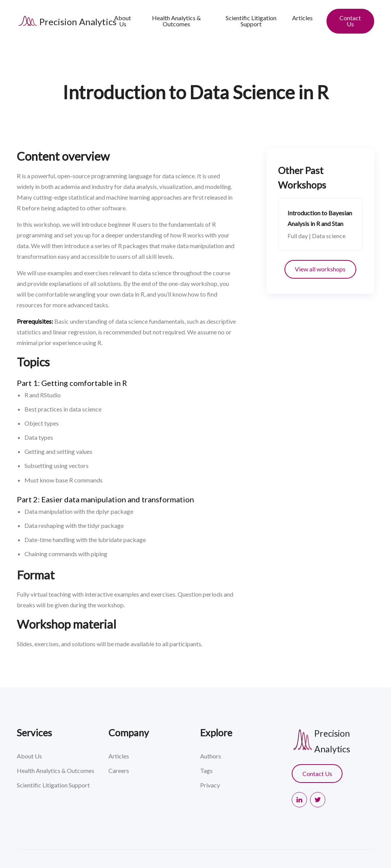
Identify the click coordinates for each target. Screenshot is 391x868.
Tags (206, 770)
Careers (119, 770)
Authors (211, 756)
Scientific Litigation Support (251, 21)
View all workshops (320, 269)
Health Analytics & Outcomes (176, 21)
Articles (302, 18)
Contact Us (350, 21)
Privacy (210, 785)
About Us (123, 21)
